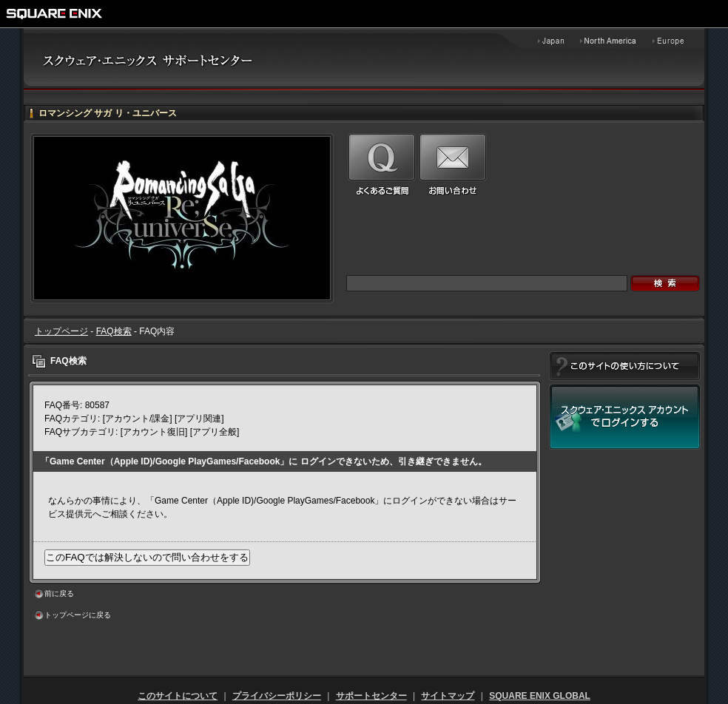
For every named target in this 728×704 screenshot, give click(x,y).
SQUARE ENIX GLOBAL (540, 696)
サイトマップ (448, 696)
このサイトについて (178, 696)
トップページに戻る (78, 615)
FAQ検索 (114, 331)
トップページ (61, 331)
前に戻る (59, 593)
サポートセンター (371, 696)
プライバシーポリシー (277, 696)
